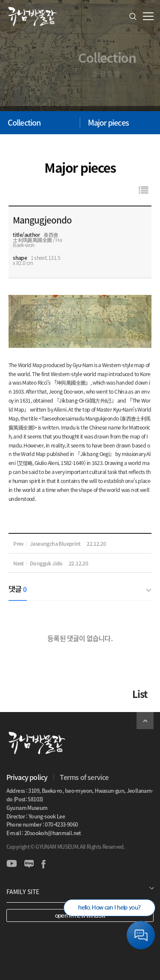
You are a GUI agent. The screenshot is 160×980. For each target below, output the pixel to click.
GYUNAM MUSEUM (32, 16)
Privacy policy (27, 777)
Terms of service (84, 777)
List (140, 694)
